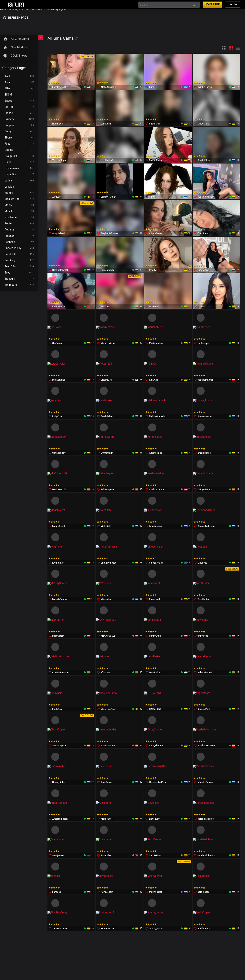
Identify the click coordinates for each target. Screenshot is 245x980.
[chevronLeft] (41, 38)
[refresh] (76, 39)
